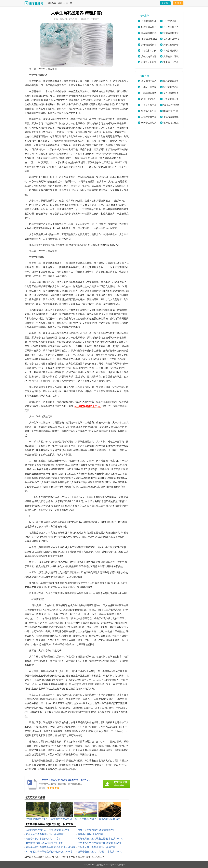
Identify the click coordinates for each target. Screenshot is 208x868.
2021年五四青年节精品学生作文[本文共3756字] (50, 852)
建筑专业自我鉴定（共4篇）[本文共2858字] (100, 852)
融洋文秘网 (101, 865)
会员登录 (165, 3)
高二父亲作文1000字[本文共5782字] (51, 857)
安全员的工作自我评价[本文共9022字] (45, 834)
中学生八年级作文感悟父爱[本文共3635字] (99, 843)
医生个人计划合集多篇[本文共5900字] (97, 847)
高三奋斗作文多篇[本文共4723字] (43, 839)
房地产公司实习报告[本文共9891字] (96, 830)
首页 (60, 3)
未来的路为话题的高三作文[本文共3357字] (47, 830)
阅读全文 (85, 19)
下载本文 (95, 19)
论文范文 (70, 3)
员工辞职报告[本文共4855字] (91, 857)
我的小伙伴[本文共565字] (91, 834)
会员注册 (178, 3)
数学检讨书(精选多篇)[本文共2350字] (45, 843)
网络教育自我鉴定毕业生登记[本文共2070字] (100, 839)
